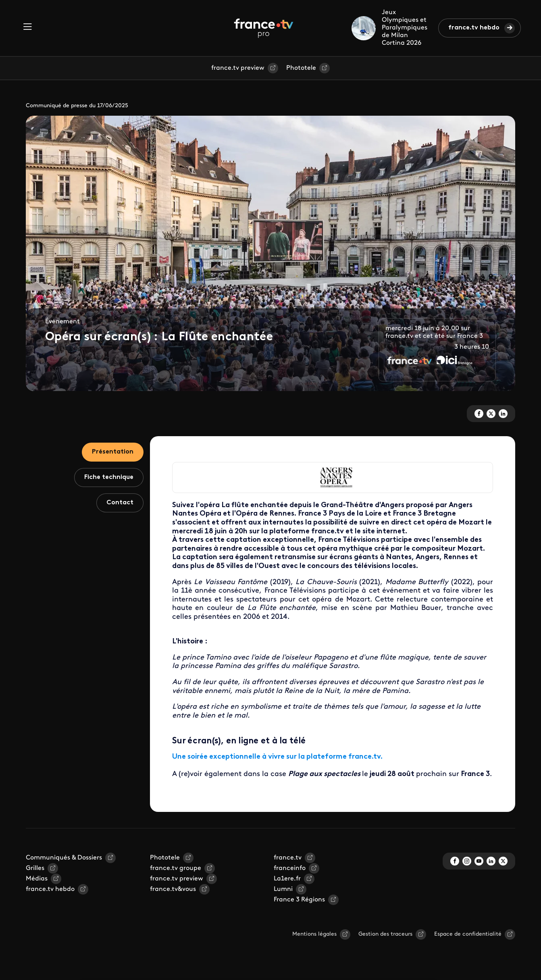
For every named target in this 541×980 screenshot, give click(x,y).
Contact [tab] (120, 503)
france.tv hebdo (474, 28)
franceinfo (290, 868)
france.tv (288, 858)
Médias (37, 879)
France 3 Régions (299, 900)
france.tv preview (238, 68)
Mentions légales (314, 934)
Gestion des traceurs (385, 934)
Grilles (35, 868)
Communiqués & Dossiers (64, 858)
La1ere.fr (287, 879)
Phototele (301, 68)
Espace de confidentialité (468, 934)
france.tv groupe (176, 868)
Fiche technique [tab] (109, 477)
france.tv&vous (173, 889)
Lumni (283, 889)
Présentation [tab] (113, 452)
